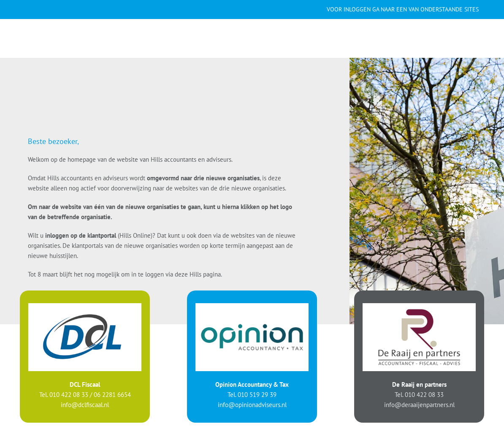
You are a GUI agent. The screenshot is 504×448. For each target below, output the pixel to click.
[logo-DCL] (85, 306)
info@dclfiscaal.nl (85, 404)
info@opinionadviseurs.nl (252, 404)
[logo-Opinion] (252, 306)
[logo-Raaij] (419, 306)
